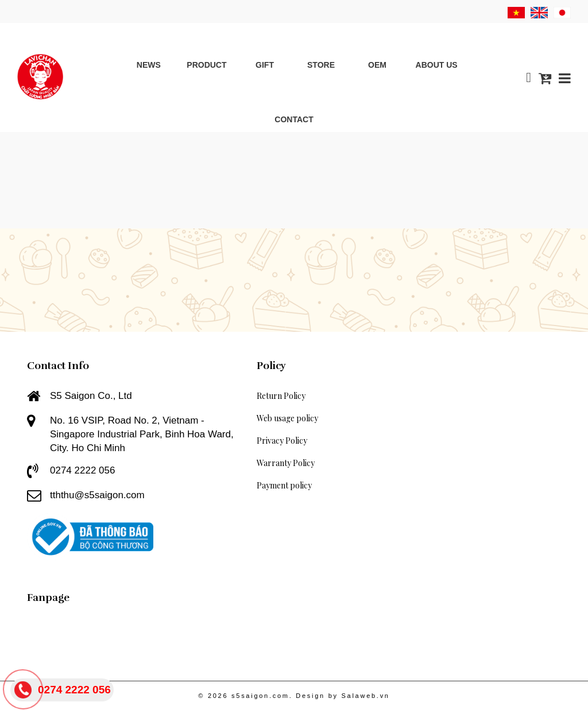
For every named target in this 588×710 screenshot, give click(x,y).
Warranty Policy (286, 463)
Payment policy (284, 485)
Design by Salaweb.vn (343, 696)
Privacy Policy (282, 441)
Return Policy (281, 396)
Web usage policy (287, 418)
